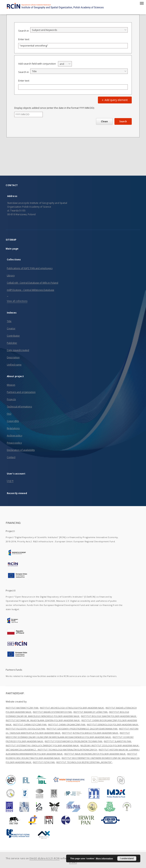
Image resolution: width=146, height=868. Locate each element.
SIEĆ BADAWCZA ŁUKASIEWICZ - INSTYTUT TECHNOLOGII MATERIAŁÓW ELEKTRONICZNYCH (52, 750)
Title (9, 321)
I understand (127, 858)
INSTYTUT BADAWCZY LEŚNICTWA (91, 712)
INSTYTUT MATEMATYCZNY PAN (22, 708)
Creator (11, 328)
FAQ (9, 414)
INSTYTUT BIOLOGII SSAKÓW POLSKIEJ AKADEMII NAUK (109, 716)
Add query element (114, 100)
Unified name (14, 365)
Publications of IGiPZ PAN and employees (30, 268)
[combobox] (79, 30)
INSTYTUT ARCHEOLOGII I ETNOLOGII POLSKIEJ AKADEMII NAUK (72, 708)
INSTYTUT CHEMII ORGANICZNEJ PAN (67, 724)
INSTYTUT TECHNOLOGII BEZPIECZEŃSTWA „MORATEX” (84, 762)
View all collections (17, 301)
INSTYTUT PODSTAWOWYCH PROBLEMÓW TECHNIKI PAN (74, 741)
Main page (12, 249)
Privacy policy (14, 443)
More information (104, 858)
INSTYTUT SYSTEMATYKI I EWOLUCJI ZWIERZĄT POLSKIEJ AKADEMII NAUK (42, 745)
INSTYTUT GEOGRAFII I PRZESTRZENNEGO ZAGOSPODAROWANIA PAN (82, 729)
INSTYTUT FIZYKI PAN (44, 762)
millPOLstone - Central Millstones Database (31, 290)
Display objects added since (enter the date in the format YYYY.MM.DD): (54, 108)
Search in (24, 31)
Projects (11, 399)
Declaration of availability (21, 450)
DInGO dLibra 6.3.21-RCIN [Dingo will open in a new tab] (44, 858)
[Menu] (142, 3)
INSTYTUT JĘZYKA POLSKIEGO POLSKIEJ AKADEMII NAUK (90, 733)
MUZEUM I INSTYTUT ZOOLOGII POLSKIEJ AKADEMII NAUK (110, 745)
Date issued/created (18, 350)
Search (123, 121)
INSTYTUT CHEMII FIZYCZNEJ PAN (30, 724)
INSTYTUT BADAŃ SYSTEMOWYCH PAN (53, 712)
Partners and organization (21, 392)
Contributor (13, 336)
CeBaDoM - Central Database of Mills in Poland (33, 283)
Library (11, 276)
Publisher (12, 343)
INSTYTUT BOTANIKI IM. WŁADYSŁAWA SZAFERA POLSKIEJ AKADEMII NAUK (43, 720)
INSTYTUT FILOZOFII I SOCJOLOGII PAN (26, 729)
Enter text (24, 39)
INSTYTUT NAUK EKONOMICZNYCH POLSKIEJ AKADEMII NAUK (95, 754)
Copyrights (13, 421)
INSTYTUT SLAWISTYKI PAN (118, 741)
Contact (11, 457)
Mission (11, 385)
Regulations (13, 428)
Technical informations (19, 407)
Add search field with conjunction (37, 64)
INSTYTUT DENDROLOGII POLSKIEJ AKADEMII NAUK (113, 724)
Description (13, 357)
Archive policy (15, 436)
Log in (10, 481)
